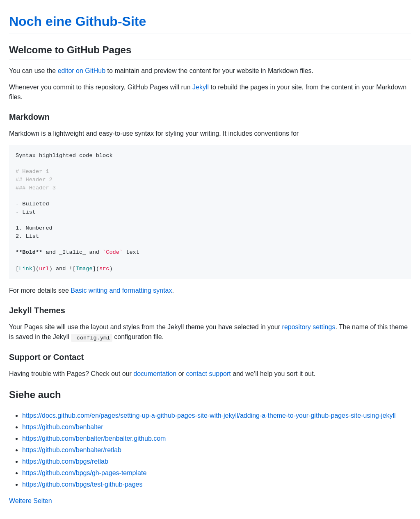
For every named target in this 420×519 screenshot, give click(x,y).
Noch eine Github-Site (78, 21)
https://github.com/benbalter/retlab (72, 450)
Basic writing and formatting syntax (121, 290)
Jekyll (201, 87)
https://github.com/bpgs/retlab (65, 461)
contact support (208, 374)
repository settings (309, 327)
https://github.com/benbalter (63, 427)
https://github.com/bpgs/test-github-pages (82, 484)
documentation (155, 374)
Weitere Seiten (31, 501)
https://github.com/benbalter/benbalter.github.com (94, 438)
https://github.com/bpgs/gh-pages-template (84, 473)
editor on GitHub (82, 71)
